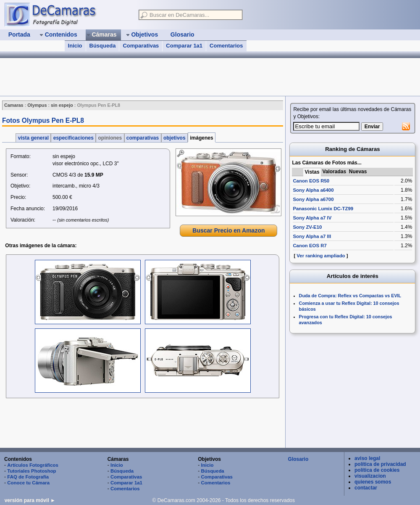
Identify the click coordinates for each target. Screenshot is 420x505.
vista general (33, 138)
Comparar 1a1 (184, 46)
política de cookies (377, 470)
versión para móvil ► (30, 500)
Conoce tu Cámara (28, 483)
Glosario (298, 459)
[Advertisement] (142, 424)
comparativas (143, 138)
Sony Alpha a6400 (313, 190)
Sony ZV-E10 (307, 227)
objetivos (175, 138)
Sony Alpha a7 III (312, 236)
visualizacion (370, 476)
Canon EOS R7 (310, 246)
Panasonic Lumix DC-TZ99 (323, 209)
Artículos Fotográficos (33, 465)
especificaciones (73, 138)
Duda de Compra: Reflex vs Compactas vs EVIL (350, 296)
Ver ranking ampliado (321, 256)
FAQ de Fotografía (28, 477)
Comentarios (226, 46)
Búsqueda (103, 46)
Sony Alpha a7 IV (312, 218)
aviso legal (367, 458)
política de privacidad (380, 464)
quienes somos (373, 482)
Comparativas (141, 46)
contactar (366, 488)
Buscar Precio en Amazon (228, 230)
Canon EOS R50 (311, 181)
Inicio (75, 46)
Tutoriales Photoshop (31, 471)
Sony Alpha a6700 (313, 199)
